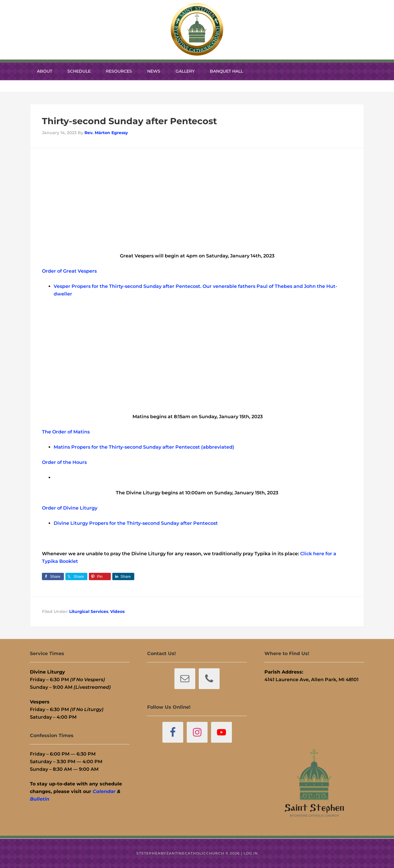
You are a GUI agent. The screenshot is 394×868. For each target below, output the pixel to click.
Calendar (104, 791)
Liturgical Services (89, 611)
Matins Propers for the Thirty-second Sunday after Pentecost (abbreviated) (144, 447)
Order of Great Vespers (69, 271)
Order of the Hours (64, 462)
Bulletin (40, 799)
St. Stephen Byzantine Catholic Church (197, 29)
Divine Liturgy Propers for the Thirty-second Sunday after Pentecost (136, 523)
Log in (251, 853)
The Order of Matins (66, 432)
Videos (117, 611)
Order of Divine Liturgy (70, 508)
